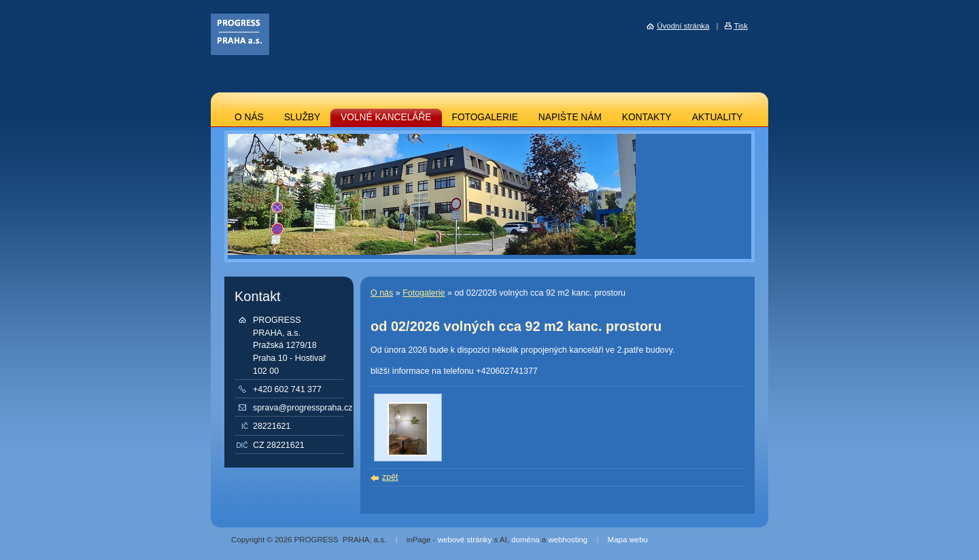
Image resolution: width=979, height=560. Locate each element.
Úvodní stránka (683, 26)
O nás (382, 293)
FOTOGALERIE (485, 117)
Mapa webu (628, 540)
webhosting (568, 540)
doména (525, 540)
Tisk (741, 26)
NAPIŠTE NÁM (570, 117)
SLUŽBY (302, 117)
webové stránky (465, 540)
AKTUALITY (718, 117)
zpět (390, 477)
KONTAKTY (647, 117)
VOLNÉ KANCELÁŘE (386, 117)
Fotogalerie (424, 293)
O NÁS (249, 117)
